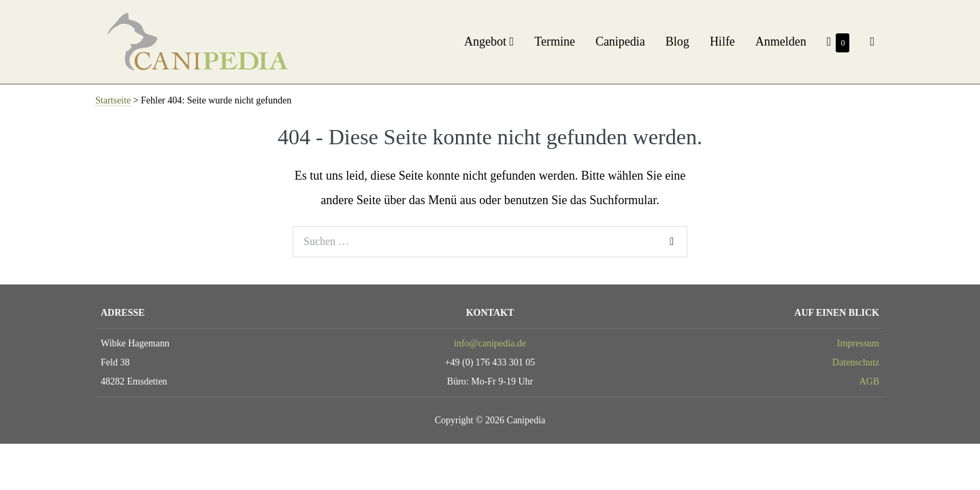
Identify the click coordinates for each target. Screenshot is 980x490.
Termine (555, 42)
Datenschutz (856, 362)
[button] (872, 42)
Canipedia (620, 42)
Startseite (113, 100)
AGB (869, 381)
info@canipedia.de (490, 343)
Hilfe (722, 42)
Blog (677, 42)
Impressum (858, 343)
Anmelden (781, 42)
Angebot (489, 42)
